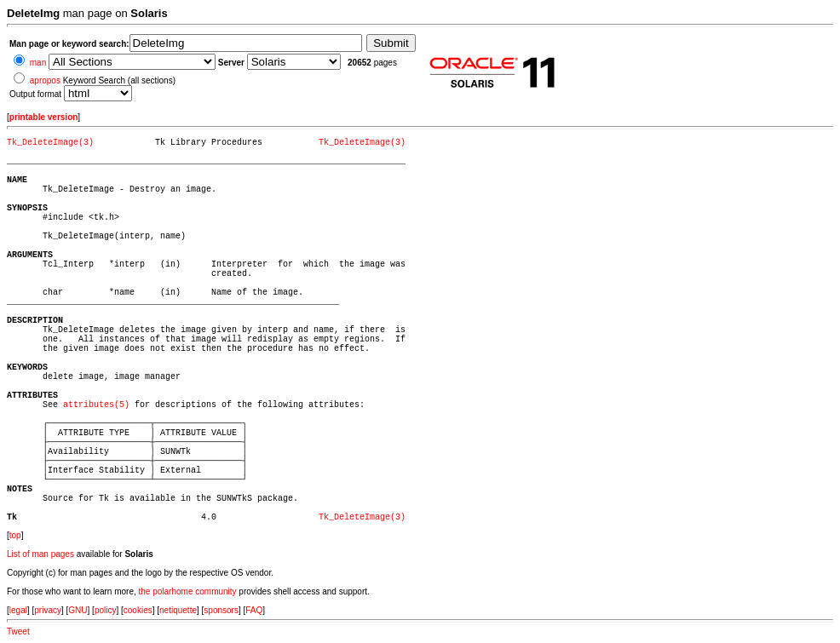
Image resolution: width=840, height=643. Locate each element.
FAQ (254, 610)
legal (18, 610)
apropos (45, 80)
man (38, 63)
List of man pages (40, 554)
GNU (78, 610)
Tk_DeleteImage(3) (50, 143)
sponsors (221, 610)
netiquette (178, 610)
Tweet (18, 632)
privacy (48, 610)
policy (106, 610)
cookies (138, 610)
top (15, 535)
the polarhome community (188, 591)
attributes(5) (96, 405)
